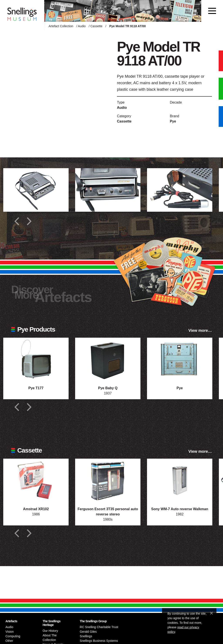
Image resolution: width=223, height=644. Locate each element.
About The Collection (50, 638)
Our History (50, 631)
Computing (13, 636)
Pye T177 (36, 388)
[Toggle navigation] (212, 11)
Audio (82, 26)
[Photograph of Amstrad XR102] (36, 480)
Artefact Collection (61, 26)
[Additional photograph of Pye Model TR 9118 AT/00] (36, 190)
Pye (173, 121)
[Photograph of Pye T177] (36, 359)
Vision (10, 632)
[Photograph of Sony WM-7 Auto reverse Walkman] (180, 480)
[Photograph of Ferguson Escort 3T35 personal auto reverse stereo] (108, 480)
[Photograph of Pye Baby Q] (108, 359)
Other (9, 641)
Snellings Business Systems (99, 641)
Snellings (86, 636)
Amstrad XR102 (36, 509)
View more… (200, 330)
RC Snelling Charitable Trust (99, 627)
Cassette (96, 26)
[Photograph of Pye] (180, 359)
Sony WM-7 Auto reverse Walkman (180, 509)
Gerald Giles (88, 632)
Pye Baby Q (108, 388)
